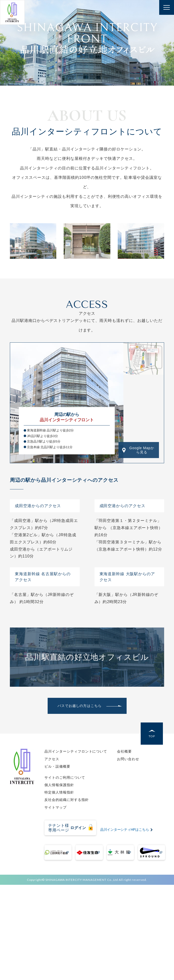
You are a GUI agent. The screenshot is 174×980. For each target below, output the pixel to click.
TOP (152, 736)
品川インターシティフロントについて (76, 751)
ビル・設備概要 (57, 766)
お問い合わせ (128, 759)
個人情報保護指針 (59, 785)
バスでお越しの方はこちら (80, 706)
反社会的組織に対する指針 (67, 800)
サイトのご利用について (65, 777)
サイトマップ (56, 807)
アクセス (52, 759)
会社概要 (124, 751)
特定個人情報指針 (59, 792)
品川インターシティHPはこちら (125, 830)
